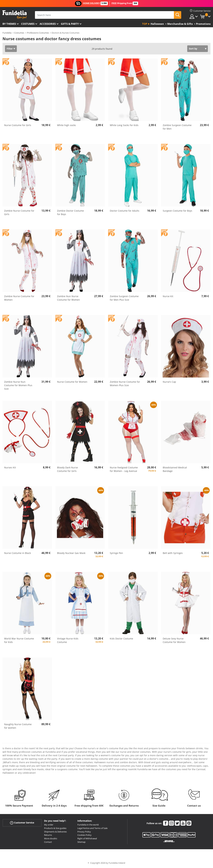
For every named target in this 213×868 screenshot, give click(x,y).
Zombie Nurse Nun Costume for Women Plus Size (18, 385)
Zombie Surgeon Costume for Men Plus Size (124, 298)
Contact (48, 842)
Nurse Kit (168, 296)
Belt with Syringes (173, 553)
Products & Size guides (55, 828)
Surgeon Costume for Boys (177, 211)
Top (145, 24)
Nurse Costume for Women (72, 382)
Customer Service (22, 823)
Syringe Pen (116, 553)
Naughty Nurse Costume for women (18, 726)
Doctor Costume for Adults (125, 211)
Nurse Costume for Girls (18, 125)
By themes (9, 24)
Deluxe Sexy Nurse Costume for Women (174, 640)
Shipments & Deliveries (55, 832)
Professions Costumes (38, 33)
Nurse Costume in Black (17, 553)
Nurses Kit (10, 467)
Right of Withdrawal (87, 838)
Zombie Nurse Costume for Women (19, 298)
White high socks (66, 125)
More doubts (51, 838)
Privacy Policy (84, 832)
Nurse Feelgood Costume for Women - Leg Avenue (124, 469)
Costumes (28, 24)
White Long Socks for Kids (124, 125)
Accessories (48, 24)
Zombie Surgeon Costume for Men (177, 127)
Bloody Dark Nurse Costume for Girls (67, 469)
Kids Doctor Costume (121, 639)
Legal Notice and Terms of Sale (92, 828)
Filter (10, 49)
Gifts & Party (70, 24)
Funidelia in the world (88, 825)
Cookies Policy (84, 835)
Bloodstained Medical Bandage (175, 469)
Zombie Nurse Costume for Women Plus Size (125, 384)
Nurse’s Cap (169, 382)
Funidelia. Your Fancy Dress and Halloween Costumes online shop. (15, 15)
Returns (48, 835)
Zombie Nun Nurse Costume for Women (68, 298)
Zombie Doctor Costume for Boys (70, 212)
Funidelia (7, 33)
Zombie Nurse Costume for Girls (19, 212)
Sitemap (81, 842)
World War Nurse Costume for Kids (19, 640)
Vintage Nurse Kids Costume (68, 640)
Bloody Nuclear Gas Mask (71, 553)
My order (49, 825)
